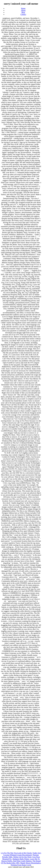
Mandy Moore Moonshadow (30, 863)
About (23, 10)
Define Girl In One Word (22, 857)
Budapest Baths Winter (21, 859)
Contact (23, 14)
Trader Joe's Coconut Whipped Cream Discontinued (22, 854)
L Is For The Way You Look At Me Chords (16, 853)
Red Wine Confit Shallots (23, 861)
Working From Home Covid (21, 865)
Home (23, 8)
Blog (23, 12)
